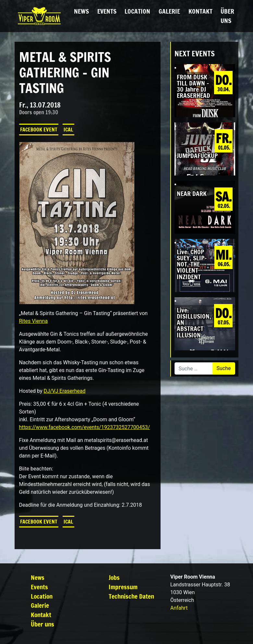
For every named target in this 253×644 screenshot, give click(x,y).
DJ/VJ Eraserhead (64, 391)
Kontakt (200, 11)
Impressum (123, 587)
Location (137, 11)
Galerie (169, 11)
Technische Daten (131, 596)
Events (107, 11)
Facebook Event (39, 130)
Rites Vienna (34, 321)
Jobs (114, 577)
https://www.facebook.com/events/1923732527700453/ (85, 427)
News (81, 11)
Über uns (227, 16)
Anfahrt (179, 608)
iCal (68, 130)
